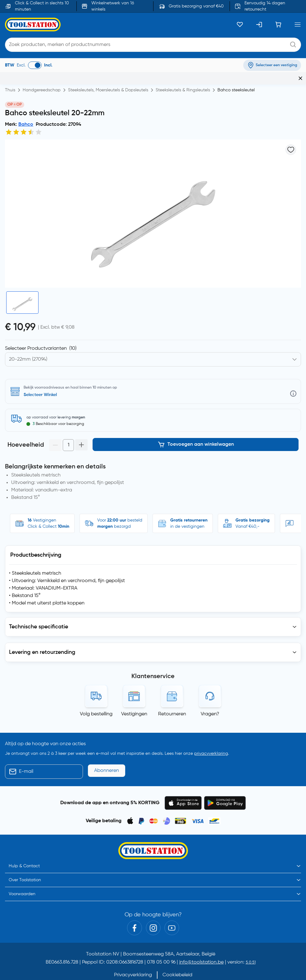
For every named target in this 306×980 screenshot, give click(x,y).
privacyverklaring (211, 741)
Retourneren (172, 701)
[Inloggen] (259, 25)
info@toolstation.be (201, 950)
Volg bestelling (96, 701)
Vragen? (210, 701)
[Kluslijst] (240, 25)
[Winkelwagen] (278, 25)
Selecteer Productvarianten (41, 339)
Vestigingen (134, 701)
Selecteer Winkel (40, 385)
